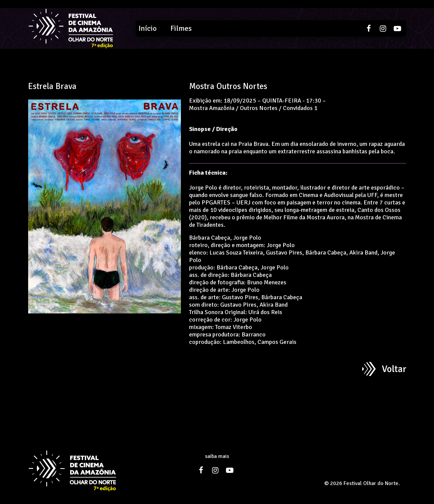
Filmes (181, 28)
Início (148, 28)
